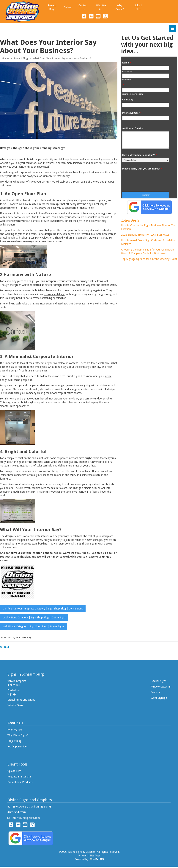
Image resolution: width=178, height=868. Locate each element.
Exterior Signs (158, 680)
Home (5, 58)
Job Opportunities (18, 746)
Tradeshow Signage (14, 692)
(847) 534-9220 (17, 812)
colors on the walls (65, 475)
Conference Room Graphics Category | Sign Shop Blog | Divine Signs (43, 609)
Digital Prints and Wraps (21, 699)
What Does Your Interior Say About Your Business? (62, 58)
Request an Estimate (19, 776)
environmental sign (54, 294)
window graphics (103, 399)
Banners (155, 692)
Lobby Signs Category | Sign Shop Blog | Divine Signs (34, 617)
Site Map (95, 855)
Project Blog (21, 58)
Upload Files (14, 770)
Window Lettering (160, 686)
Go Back (5, 647)
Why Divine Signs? (18, 735)
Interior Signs (15, 705)
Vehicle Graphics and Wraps (17, 682)
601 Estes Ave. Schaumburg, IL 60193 (29, 806)
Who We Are (15, 729)
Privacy (82, 855)
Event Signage (159, 697)
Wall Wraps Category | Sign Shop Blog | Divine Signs (33, 626)
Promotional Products (20, 782)
